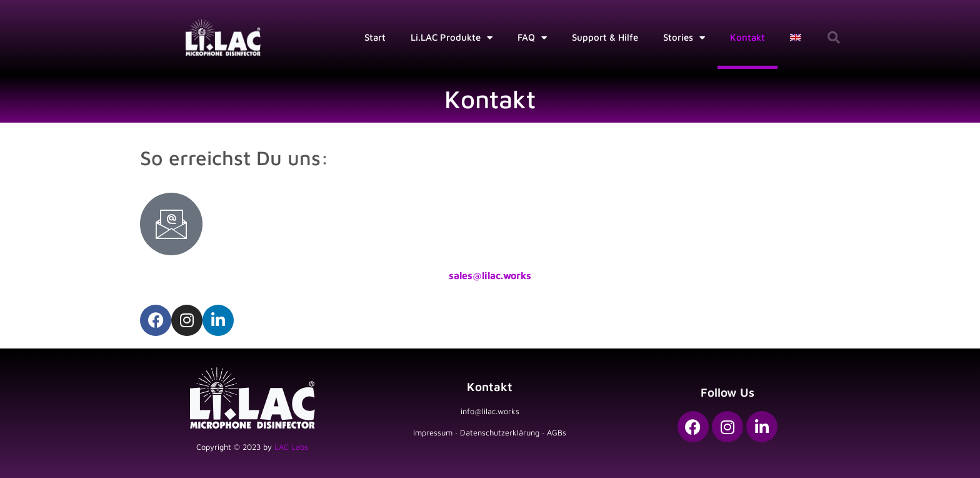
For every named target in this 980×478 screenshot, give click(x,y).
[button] (834, 38)
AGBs (557, 433)
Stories (684, 38)
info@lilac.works (490, 411)
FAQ (532, 38)
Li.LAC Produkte (452, 38)
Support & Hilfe (605, 37)
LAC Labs (291, 447)
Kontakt (747, 37)
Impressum (433, 433)
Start (375, 37)
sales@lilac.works (490, 275)
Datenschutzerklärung (500, 433)
